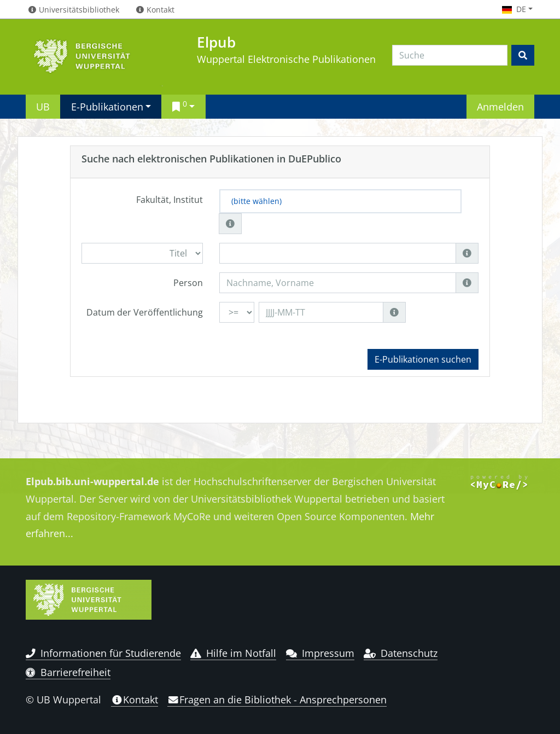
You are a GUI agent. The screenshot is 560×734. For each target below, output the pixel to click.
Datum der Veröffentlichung (145, 312)
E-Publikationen (107, 106)
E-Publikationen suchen (423, 359)
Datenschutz (401, 653)
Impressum (320, 653)
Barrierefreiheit (68, 672)
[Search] (450, 55)
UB (43, 106)
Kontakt (135, 700)
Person (188, 283)
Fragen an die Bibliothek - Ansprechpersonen (277, 700)
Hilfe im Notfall (233, 653)
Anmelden (500, 106)
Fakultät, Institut (170, 200)
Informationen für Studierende (103, 653)
